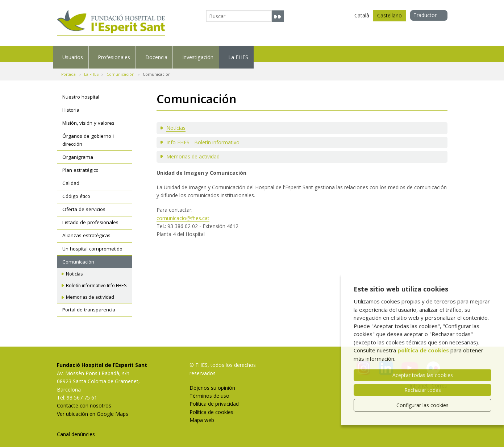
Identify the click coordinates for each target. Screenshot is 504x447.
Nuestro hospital (81, 91)
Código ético (76, 190)
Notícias (176, 122)
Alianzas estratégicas (86, 229)
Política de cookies (211, 405)
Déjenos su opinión (212, 381)
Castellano (390, 17)
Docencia (240, 54)
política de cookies (423, 350)
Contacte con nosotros (84, 399)
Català (362, 15)
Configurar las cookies (422, 405)
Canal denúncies (76, 428)
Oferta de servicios (84, 203)
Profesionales (164, 54)
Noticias (74, 267)
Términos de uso (209, 389)
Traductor (425, 15)
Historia (71, 104)
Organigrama (78, 150)
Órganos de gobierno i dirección (88, 134)
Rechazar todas (423, 390)
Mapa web (202, 413)
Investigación (316, 54)
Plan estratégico (80, 164)
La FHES (390, 54)
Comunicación (120, 68)
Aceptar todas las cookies (423, 375)
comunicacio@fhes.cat (183, 212)
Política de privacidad (214, 398)
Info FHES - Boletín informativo (203, 136)
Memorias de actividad (193, 150)
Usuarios (88, 54)
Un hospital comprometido (92, 242)
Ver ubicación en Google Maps (93, 407)
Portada (68, 68)
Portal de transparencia (89, 303)
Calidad (71, 177)
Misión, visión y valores (88, 117)
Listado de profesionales (90, 216)
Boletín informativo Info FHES (96, 279)
